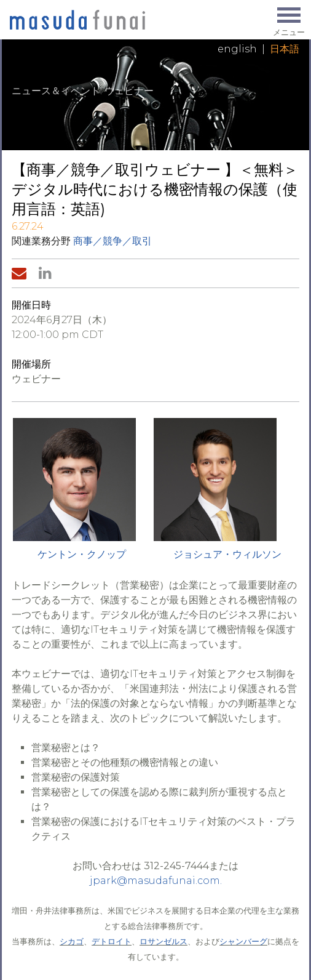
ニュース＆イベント (56, 91)
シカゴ (72, 942)
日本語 (285, 49)
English (237, 49)
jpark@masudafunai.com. (156, 881)
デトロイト (112, 942)
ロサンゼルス (163, 942)
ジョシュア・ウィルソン (227, 554)
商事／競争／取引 (112, 241)
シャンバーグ (243, 942)
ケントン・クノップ (82, 554)
